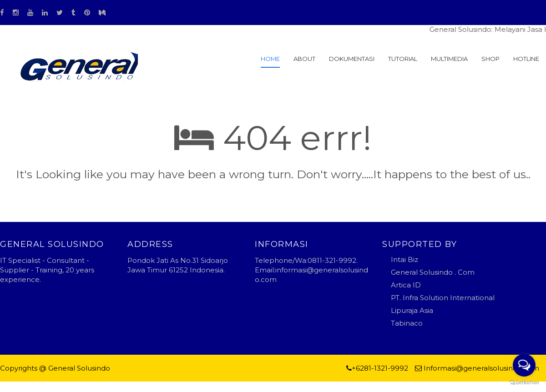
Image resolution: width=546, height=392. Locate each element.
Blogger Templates (145, 368)
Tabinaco (407, 323)
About (304, 59)
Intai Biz (404, 259)
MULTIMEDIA (449, 59)
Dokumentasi (352, 59)
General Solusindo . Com (433, 272)
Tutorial (403, 59)
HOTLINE (526, 59)
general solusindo (209, 368)
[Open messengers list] (524, 365)
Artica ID (406, 285)
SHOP (490, 59)
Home (270, 59)
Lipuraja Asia (412, 310)
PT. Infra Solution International (443, 298)
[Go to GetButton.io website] (524, 383)
